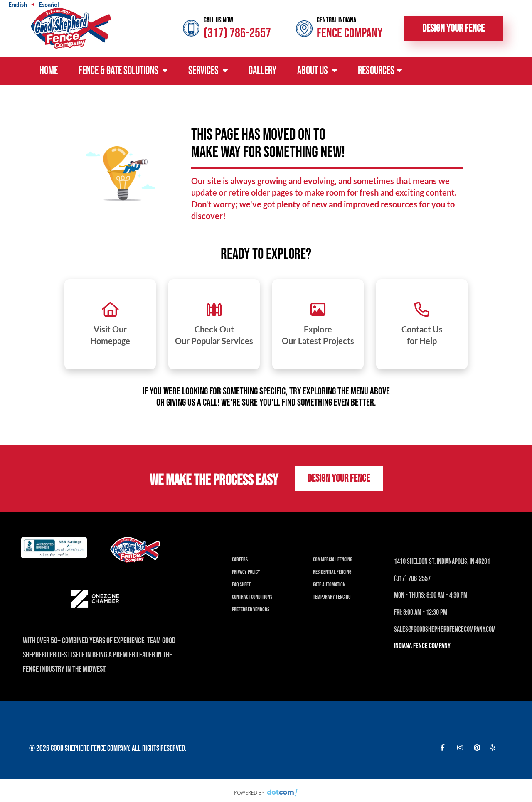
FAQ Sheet (241, 584)
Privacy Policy (246, 572)
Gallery (262, 71)
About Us (317, 71)
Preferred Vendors (251, 609)
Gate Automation (329, 584)
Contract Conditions (252, 597)
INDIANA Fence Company (422, 646)
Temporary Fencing (332, 597)
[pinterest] (478, 747)
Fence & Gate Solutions (123, 71)
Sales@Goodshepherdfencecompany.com (445, 629)
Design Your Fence (453, 28)
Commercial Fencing (332, 560)
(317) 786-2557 (237, 33)
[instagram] (461, 747)
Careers (240, 560)
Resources (380, 71)
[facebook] (445, 747)
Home (49, 71)
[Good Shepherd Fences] (71, 27)
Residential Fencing (332, 572)
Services (208, 71)
